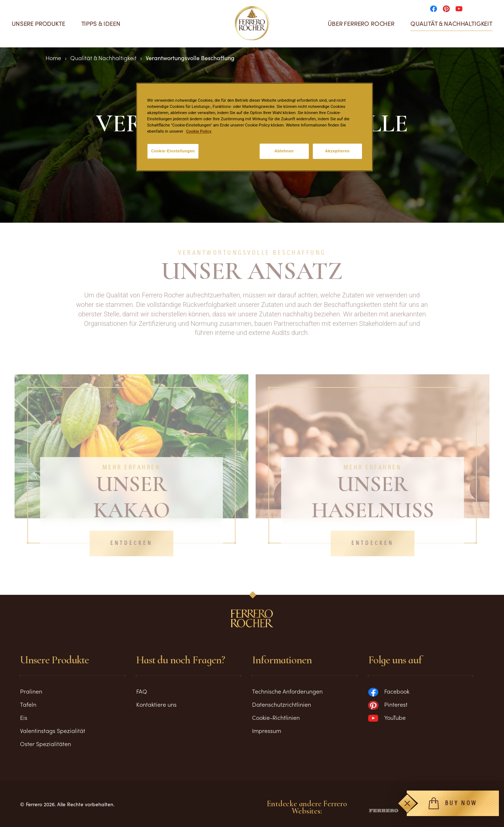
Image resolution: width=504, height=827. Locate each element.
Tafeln (28, 704)
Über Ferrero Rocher (361, 24)
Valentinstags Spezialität (53, 730)
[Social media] (436, 8)
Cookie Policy (199, 131)
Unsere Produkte (38, 24)
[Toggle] (407, 803)
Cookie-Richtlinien (276, 717)
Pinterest (388, 704)
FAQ (142, 691)
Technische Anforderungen (287, 691)
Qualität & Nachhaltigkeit (451, 24)
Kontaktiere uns (156, 704)
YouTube (387, 717)
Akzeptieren (337, 151)
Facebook (389, 691)
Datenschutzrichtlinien (281, 704)
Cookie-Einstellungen (173, 151)
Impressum (267, 730)
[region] (255, 127)
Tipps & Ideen (101, 24)
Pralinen (31, 691)
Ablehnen (284, 151)
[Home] (252, 23)
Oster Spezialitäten (46, 744)
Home (53, 58)
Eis (24, 717)
